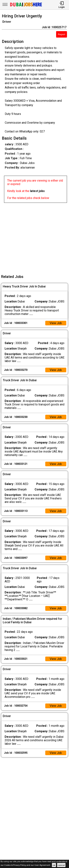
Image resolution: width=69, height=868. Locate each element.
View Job (56, 323)
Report (61, 34)
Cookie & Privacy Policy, (15, 865)
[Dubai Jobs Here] (26, 6)
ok (54, 865)
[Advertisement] (34, 237)
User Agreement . (43, 865)
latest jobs (37, 191)
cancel (61, 865)
